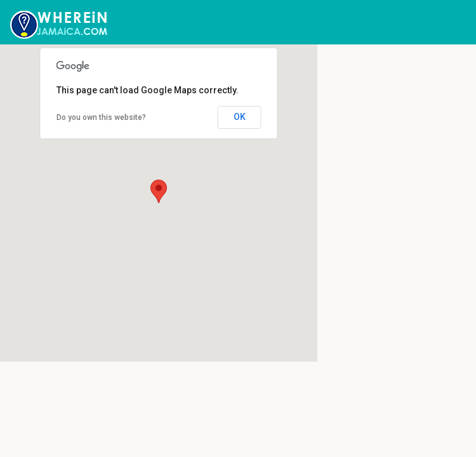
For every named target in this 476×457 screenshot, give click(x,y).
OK (240, 117)
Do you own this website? (101, 117)
